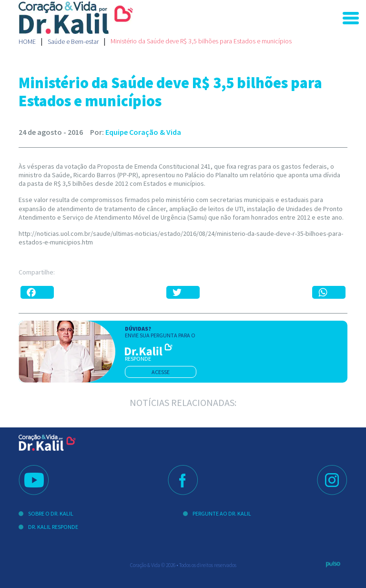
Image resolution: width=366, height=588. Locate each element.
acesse (161, 372)
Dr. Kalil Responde (53, 527)
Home (27, 41)
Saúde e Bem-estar (73, 41)
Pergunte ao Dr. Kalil (222, 513)
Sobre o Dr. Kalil (51, 513)
